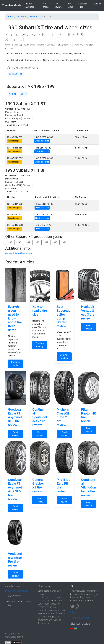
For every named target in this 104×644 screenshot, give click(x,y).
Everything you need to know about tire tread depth (15, 318)
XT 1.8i (24, 94)
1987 (28, 242)
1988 (37, 242)
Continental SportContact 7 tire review (40, 417)
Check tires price (14, 141)
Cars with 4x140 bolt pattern (19, 253)
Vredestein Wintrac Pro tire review (15, 560)
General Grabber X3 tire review (38, 486)
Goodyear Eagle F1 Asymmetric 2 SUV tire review (15, 489)
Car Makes (46, 5)
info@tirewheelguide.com (17, 591)
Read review (89, 327)
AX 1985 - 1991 (16, 74)
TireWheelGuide (12, 5)
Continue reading (15, 364)
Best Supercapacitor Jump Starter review (64, 316)
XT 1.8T (12, 94)
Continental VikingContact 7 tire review (89, 487)
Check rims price (42, 141)
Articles (97, 4)
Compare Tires (83, 5)
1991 (64, 242)
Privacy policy (77, 612)
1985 (10, 242)
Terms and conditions (80, 618)
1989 (46, 242)
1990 (55, 242)
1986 (19, 242)
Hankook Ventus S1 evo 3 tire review (88, 312)
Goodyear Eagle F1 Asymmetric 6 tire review (15, 417)
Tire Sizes (70, 5)
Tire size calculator (33, 5)
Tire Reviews (59, 5)
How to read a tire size (40, 311)
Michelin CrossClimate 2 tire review (63, 417)
